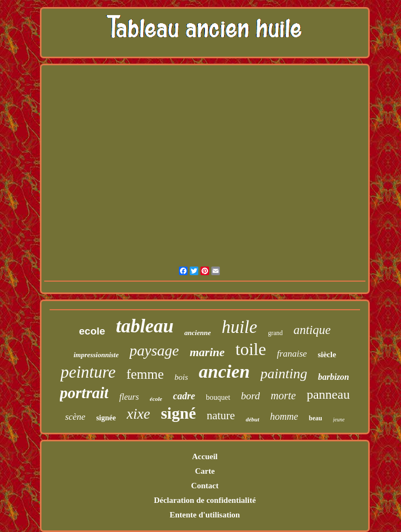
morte (283, 395)
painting (284, 374)
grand (275, 333)
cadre (184, 396)
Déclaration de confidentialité (205, 500)
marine (207, 352)
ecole (92, 331)
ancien (224, 371)
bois (181, 377)
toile (251, 349)
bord (250, 396)
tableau (145, 326)
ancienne (198, 333)
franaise (292, 354)
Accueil (205, 456)
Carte (205, 471)
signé (178, 413)
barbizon (334, 377)
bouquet (218, 397)
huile (239, 327)
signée (106, 418)
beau (316, 418)
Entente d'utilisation (205, 515)
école (156, 399)
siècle (327, 354)
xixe (138, 414)
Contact (205, 486)
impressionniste (96, 355)
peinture (88, 372)
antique (312, 330)
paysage (154, 350)
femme (145, 374)
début (253, 419)
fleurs (129, 397)
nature (220, 415)
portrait (84, 393)
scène (75, 417)
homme (284, 417)
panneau (328, 394)
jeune (339, 420)
